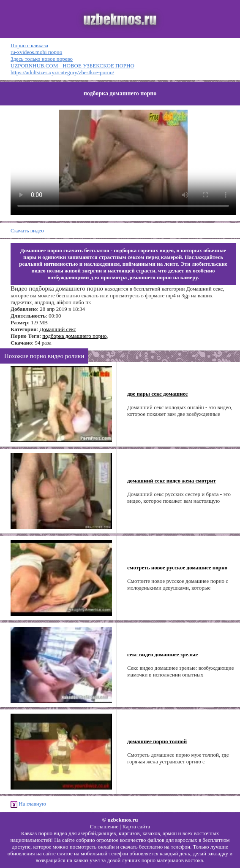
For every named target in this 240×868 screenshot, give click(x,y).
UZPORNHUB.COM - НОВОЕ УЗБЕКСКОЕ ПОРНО (72, 66)
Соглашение (104, 826)
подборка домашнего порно (74, 336)
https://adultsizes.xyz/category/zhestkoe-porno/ (62, 72)
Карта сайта (136, 826)
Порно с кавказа (29, 45)
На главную (28, 804)
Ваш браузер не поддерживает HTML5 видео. (123, 162)
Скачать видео (27, 230)
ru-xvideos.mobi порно (36, 52)
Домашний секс (58, 329)
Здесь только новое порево (42, 59)
